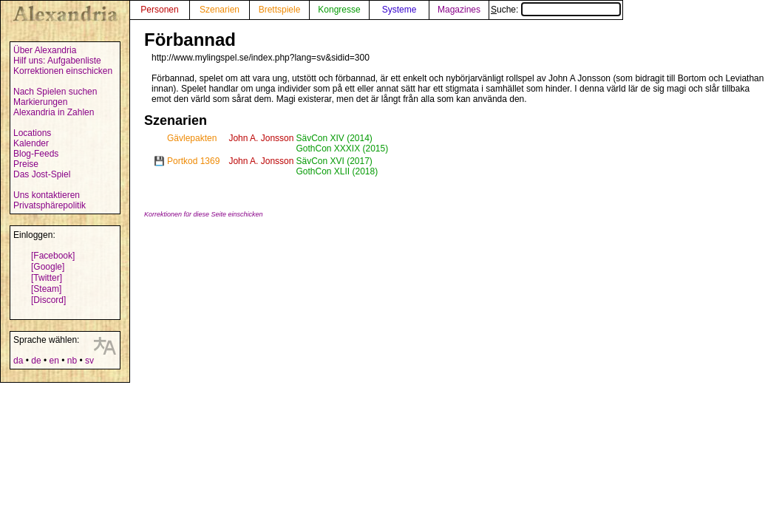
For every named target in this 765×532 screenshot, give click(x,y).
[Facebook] (53, 256)
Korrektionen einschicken (63, 71)
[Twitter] (47, 278)
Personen (159, 10)
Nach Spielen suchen (55, 92)
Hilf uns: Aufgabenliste (57, 61)
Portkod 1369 (193, 161)
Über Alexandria (45, 50)
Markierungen (40, 102)
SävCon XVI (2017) (334, 161)
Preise (26, 164)
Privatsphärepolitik (50, 205)
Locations (32, 133)
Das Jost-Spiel (42, 174)
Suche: (556, 10)
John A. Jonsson (261, 138)
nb (72, 361)
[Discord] (48, 300)
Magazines (459, 10)
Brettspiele (280, 10)
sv (89, 361)
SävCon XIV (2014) (334, 138)
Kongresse (339, 10)
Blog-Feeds (36, 154)
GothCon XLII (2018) (337, 171)
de (36, 361)
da (18, 361)
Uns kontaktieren (47, 195)
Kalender (31, 143)
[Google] (48, 267)
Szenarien (220, 10)
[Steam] (46, 289)
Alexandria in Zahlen (54, 112)
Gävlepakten (192, 138)
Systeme (399, 10)
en (54, 361)
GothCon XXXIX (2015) (342, 149)
